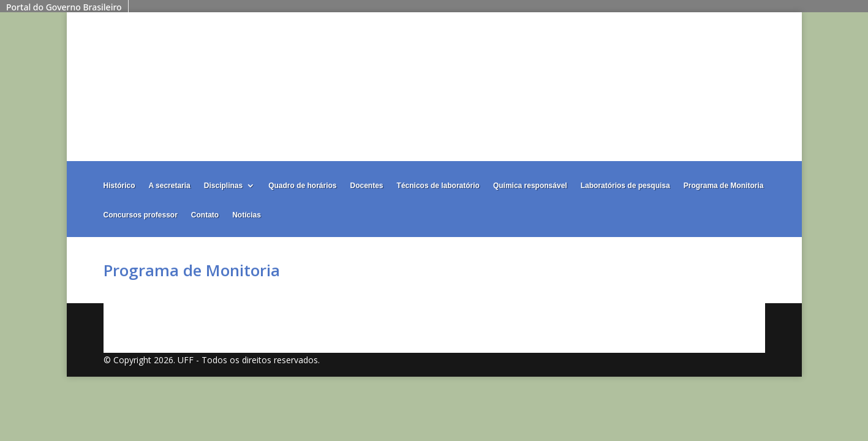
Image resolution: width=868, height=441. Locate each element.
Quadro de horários (302, 186)
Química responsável (530, 186)
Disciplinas (223, 186)
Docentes (367, 186)
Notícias (247, 215)
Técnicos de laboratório (438, 186)
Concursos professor (141, 215)
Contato (205, 215)
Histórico (119, 186)
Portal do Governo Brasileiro (64, 7)
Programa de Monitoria (724, 186)
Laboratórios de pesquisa (625, 186)
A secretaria (170, 186)
